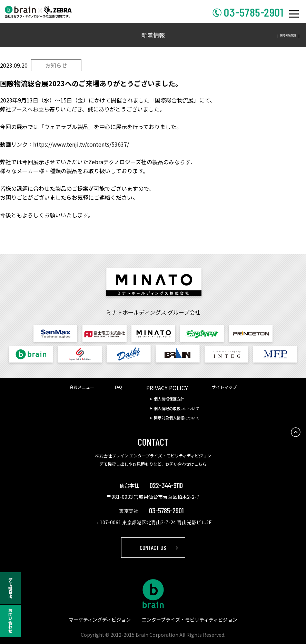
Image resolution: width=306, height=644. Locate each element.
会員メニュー (82, 387)
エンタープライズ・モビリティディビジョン (190, 620)
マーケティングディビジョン (100, 620)
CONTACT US (153, 547)
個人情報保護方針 (169, 399)
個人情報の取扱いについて (177, 408)
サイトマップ (224, 387)
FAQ (119, 387)
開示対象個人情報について (177, 418)
